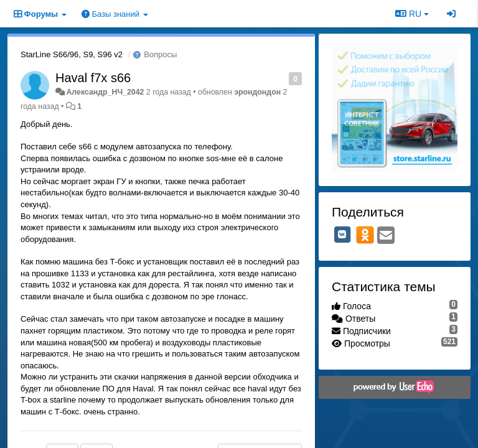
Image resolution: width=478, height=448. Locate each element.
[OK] (365, 235)
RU (412, 14)
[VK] (342, 235)
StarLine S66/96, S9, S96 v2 (72, 54)
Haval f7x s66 (93, 78)
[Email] (386, 236)
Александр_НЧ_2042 (105, 92)
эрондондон (257, 92)
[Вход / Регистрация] (451, 14)
